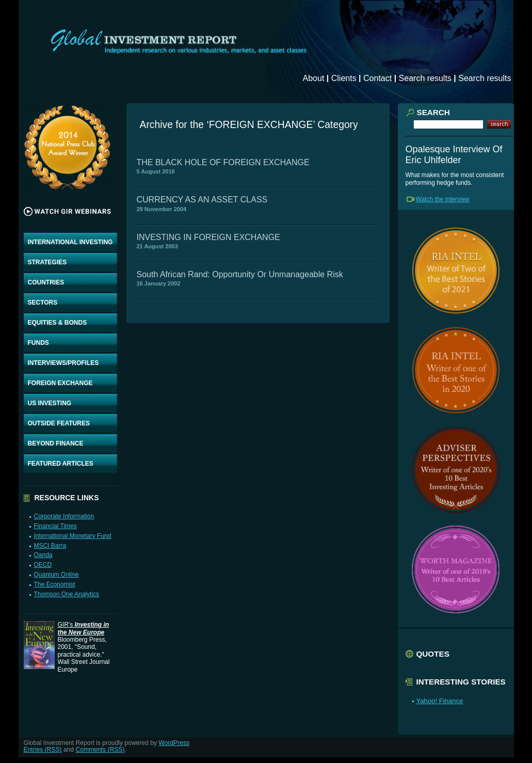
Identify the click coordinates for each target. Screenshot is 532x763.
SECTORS (43, 303)
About (314, 78)
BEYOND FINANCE (56, 443)
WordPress (174, 743)
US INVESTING (50, 403)
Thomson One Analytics (66, 594)
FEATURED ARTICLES (61, 464)
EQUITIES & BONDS (58, 323)
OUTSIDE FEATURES (59, 423)
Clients (344, 78)
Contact (377, 78)
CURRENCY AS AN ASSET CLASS (202, 200)
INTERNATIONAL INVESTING (70, 242)
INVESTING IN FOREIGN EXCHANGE (208, 237)
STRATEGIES (47, 262)
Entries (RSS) (43, 750)
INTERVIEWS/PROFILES (63, 363)
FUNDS (38, 343)
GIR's (84, 628)
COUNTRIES (46, 282)
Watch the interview (443, 199)
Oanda (43, 555)
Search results (425, 78)
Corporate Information (64, 516)
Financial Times (55, 526)
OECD (43, 565)
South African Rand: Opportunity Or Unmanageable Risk (240, 274)
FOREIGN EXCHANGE (60, 383)
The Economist (54, 584)
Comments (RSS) (100, 750)
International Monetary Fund (72, 536)
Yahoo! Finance (440, 701)
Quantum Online (56, 575)
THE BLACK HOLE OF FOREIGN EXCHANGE (223, 162)
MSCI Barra (50, 546)
